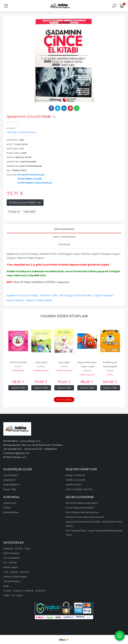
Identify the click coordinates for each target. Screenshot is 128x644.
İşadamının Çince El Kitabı (23, 295)
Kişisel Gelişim (33, 179)
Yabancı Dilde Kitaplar (39, 183)
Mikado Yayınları (41, 370)
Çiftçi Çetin (41, 362)
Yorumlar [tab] (64, 244)
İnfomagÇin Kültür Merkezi (76, 295)
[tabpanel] (64, 60)
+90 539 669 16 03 (13, 449)
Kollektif (45, 295)
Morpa (110, 375)
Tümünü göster (64, 400)
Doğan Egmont (87, 375)
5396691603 (51, 449)
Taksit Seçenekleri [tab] (64, 237)
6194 (55, 295)
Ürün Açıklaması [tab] (64, 229)
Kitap (21, 175)
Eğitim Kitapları (35, 175)
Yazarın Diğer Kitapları (64, 316)
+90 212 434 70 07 (33, 449)
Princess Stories (18, 362)
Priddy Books (18, 370)
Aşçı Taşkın (64, 362)
